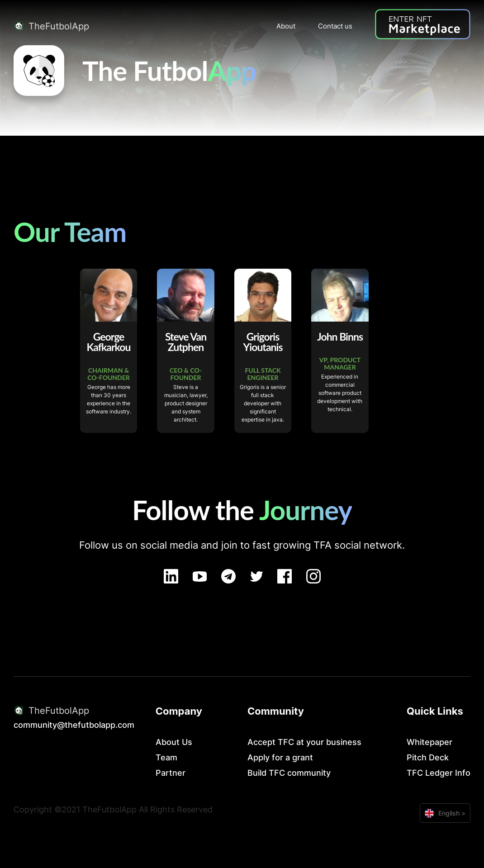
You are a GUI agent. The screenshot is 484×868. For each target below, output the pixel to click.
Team (166, 757)
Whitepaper (429, 742)
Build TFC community (289, 773)
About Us (174, 742)
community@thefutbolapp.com (74, 725)
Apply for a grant (280, 757)
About (286, 26)
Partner (171, 773)
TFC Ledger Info (439, 773)
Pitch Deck (428, 757)
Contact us (335, 26)
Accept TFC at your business (304, 742)
